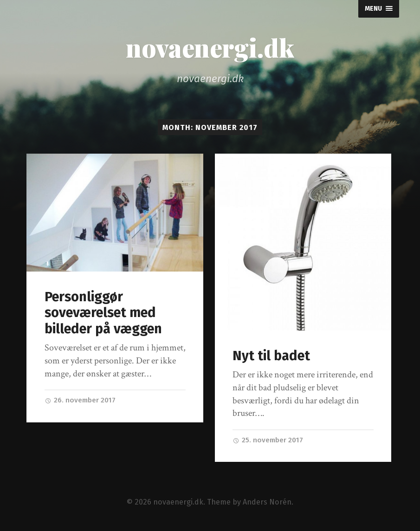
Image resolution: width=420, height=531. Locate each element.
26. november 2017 (80, 400)
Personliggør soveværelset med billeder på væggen (103, 313)
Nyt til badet (271, 356)
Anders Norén (267, 502)
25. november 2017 (268, 440)
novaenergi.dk (210, 47)
